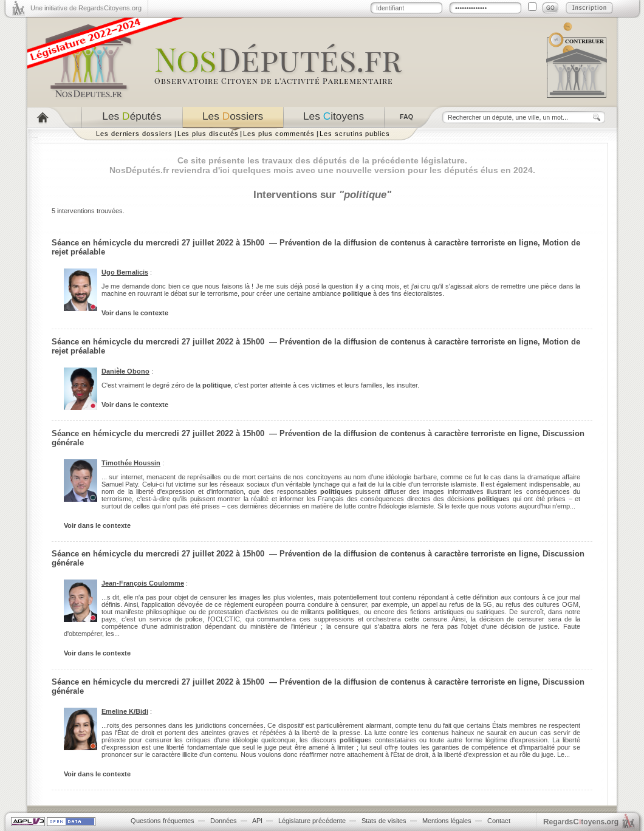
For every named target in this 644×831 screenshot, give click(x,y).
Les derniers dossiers (134, 134)
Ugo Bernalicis (125, 272)
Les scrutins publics (355, 134)
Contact (499, 821)
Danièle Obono (125, 371)
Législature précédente (312, 821)
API (257, 821)
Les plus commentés (279, 134)
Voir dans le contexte (135, 313)
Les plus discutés (208, 134)
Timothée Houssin (131, 463)
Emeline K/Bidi (125, 711)
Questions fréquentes (163, 821)
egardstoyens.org (581, 822)
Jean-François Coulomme (143, 583)
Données (224, 821)
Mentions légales (447, 821)
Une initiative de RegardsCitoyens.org (86, 8)
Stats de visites (384, 821)
